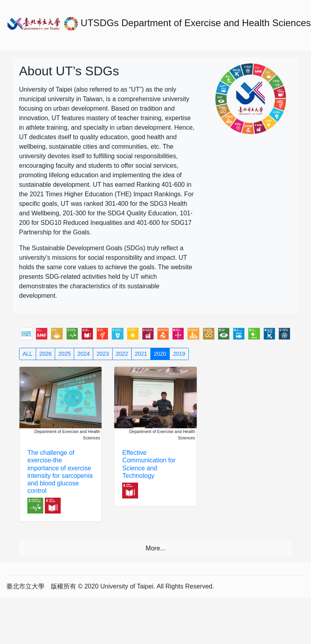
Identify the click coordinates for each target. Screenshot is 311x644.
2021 (141, 354)
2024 (84, 354)
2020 (160, 354)
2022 (122, 354)
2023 (103, 354)
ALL (28, 354)
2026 (45, 354)
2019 (179, 354)
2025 (64, 354)
